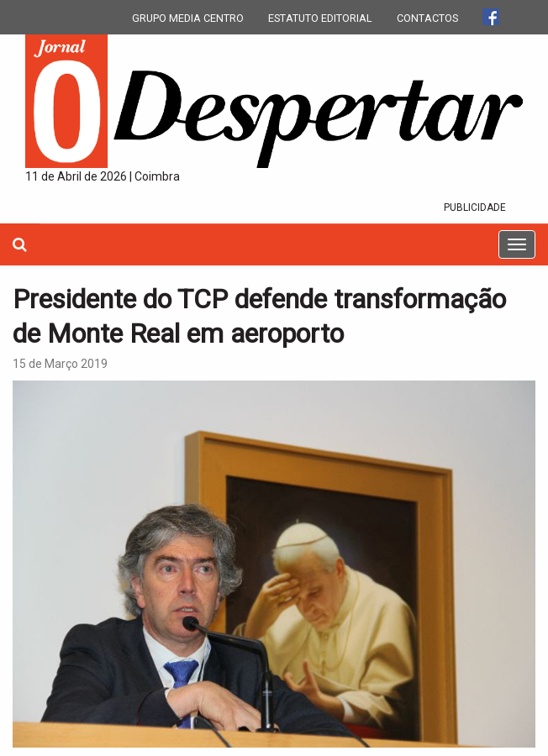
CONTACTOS (427, 18)
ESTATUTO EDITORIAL (320, 18)
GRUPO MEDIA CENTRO (188, 18)
